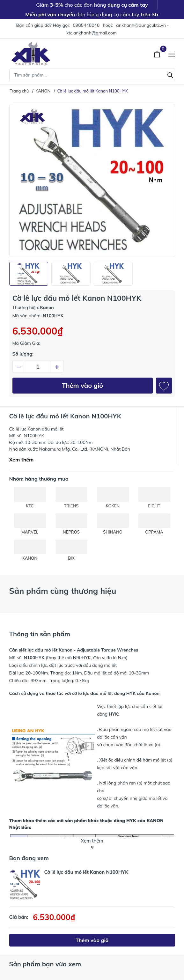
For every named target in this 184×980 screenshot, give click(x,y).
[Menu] (172, 53)
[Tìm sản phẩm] (92, 75)
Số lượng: (23, 354)
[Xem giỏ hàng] (158, 53)
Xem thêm (22, 460)
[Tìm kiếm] (170, 74)
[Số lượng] (38, 366)
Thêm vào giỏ (82, 385)
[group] (92, 181)
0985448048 (86, 25)
